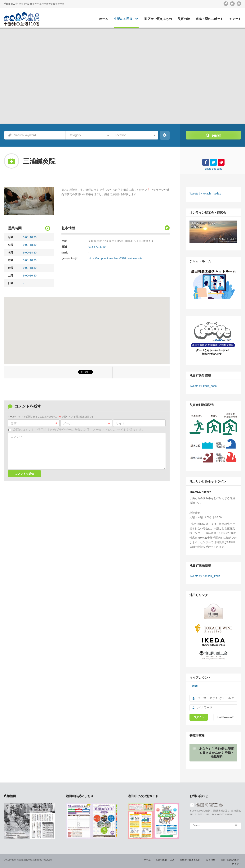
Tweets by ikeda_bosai (203, 386)
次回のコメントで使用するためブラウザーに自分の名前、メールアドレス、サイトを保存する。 (79, 430)
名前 (34, 423)
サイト (120, 423)
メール (87, 423)
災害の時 (184, 19)
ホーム (104, 19)
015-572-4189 (97, 247)
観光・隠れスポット (209, 19)
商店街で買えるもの (158, 19)
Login (195, 685)
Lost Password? (225, 716)
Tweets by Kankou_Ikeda (204, 576)
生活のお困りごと (126, 19)
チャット (235, 19)
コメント (17, 437)
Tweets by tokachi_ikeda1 (205, 194)
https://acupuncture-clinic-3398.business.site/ (115, 258)
